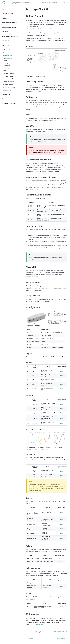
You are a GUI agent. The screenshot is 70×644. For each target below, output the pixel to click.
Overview (6, 53)
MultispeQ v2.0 (8, 56)
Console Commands (9, 87)
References (7, 65)
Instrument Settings (9, 73)
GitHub (65, 2)
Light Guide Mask (8, 79)
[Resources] (46, 2)
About (6, 61)
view (62, 371)
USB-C (31, 286)
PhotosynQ (56, 2)
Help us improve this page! (33, 632)
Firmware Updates (8, 84)
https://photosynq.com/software (46, 33)
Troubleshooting (8, 90)
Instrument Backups (9, 82)
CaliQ (5, 71)
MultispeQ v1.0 (7, 68)
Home (4, 9)
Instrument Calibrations (10, 76)
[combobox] (39, 3)
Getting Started (8, 58)
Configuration (8, 63)
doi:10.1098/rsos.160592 (38, 625)
